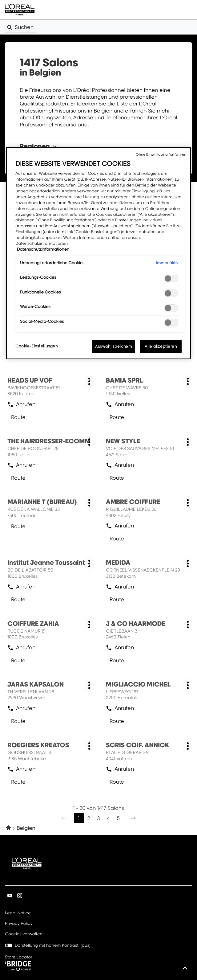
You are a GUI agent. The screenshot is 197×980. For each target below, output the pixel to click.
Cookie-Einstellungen (36, 346)
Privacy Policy (19, 924)
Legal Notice (18, 913)
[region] (98, 253)
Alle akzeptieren (161, 346)
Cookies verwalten (24, 934)
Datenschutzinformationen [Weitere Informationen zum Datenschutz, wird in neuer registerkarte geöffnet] (43, 249)
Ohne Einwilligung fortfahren (161, 154)
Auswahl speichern (114, 346)
